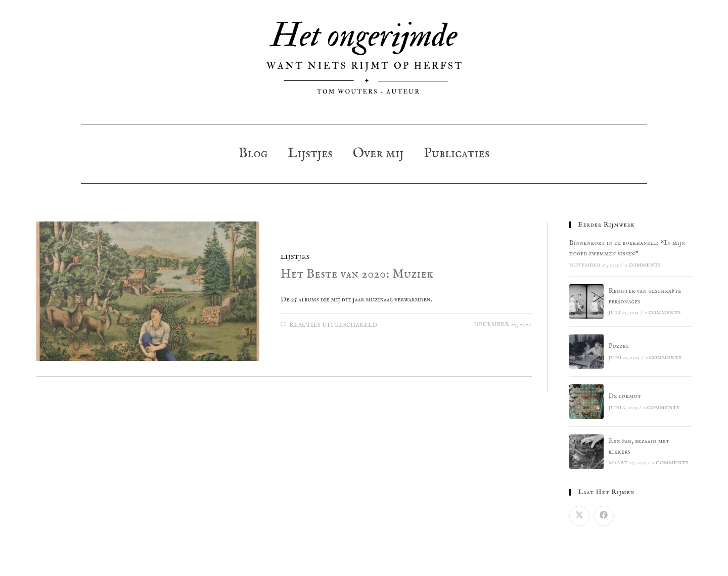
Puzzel (619, 346)
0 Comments (643, 265)
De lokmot (625, 396)
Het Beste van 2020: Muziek (357, 274)
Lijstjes (310, 154)
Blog (253, 154)
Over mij (378, 154)
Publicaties (457, 154)
